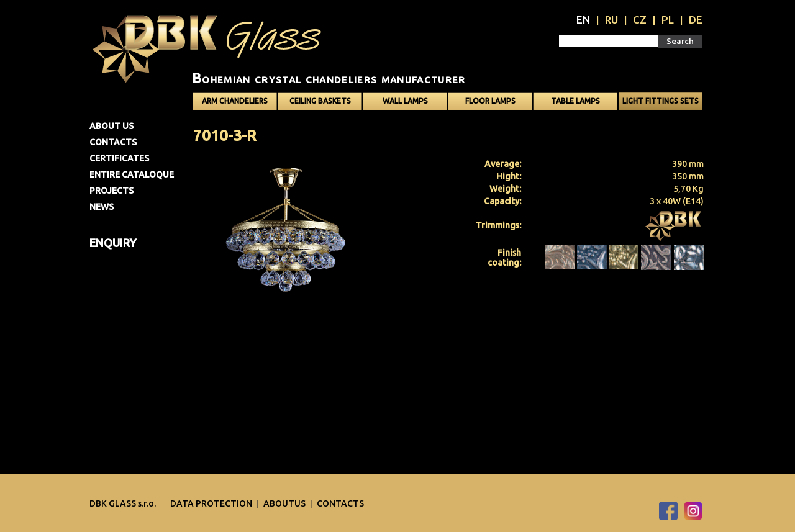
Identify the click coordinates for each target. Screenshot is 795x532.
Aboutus (285, 503)
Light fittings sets (661, 101)
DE (696, 20)
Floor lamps (490, 101)
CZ (640, 20)
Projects (111, 191)
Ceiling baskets (320, 101)
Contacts (113, 142)
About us (111, 126)
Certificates (119, 158)
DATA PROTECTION (212, 503)
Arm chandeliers (235, 101)
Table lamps (575, 101)
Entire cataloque (132, 174)
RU (611, 20)
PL (668, 20)
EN (583, 20)
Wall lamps (405, 101)
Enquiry (113, 243)
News (102, 207)
